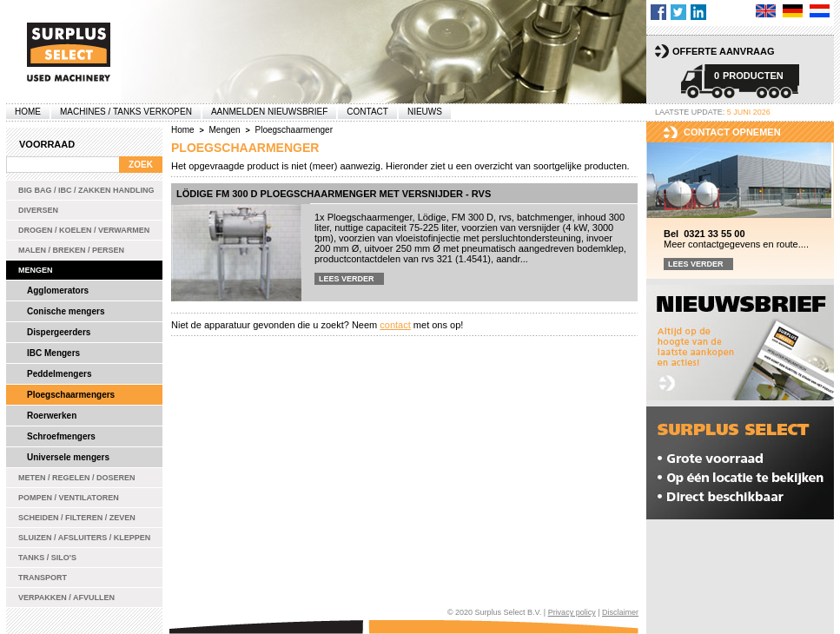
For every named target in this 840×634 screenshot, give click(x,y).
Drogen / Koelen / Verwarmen (84, 230)
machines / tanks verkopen (126, 112)
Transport (43, 578)
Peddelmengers (59, 374)
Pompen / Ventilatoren (69, 498)
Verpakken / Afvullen (66, 598)
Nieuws (425, 112)
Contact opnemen (732, 132)
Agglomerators (58, 291)
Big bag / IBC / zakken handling (86, 190)
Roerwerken (52, 416)
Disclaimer (620, 612)
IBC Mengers (53, 353)
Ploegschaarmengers (71, 395)
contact (395, 325)
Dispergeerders (59, 332)
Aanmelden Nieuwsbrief (269, 112)
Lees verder (347, 279)
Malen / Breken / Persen (71, 250)
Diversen (38, 210)
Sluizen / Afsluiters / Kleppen (84, 538)
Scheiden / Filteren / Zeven (77, 518)
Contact (367, 112)
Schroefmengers (61, 436)
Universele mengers (68, 457)
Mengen (36, 270)
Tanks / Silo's (47, 558)
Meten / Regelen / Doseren (77, 478)
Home (28, 112)
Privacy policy (572, 612)
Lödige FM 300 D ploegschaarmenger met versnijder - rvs (334, 194)
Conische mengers (66, 311)
